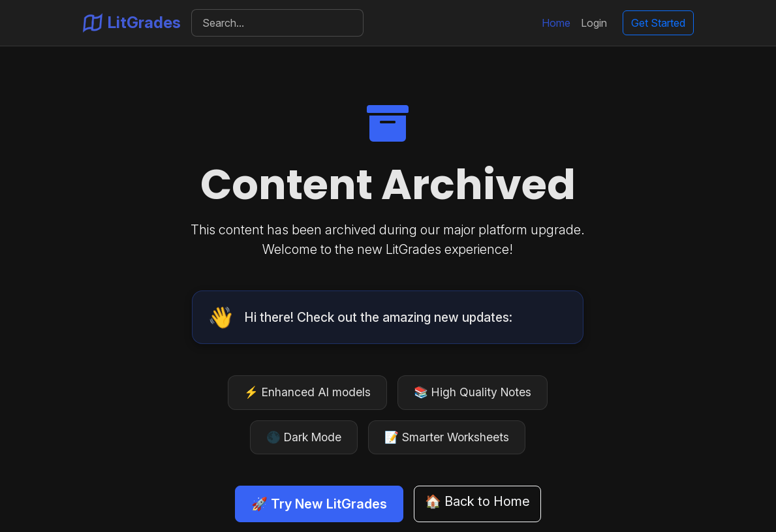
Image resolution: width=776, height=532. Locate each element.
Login (594, 23)
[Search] (278, 23)
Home (556, 23)
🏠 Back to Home (477, 501)
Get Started (658, 23)
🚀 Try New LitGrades (319, 504)
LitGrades (132, 23)
